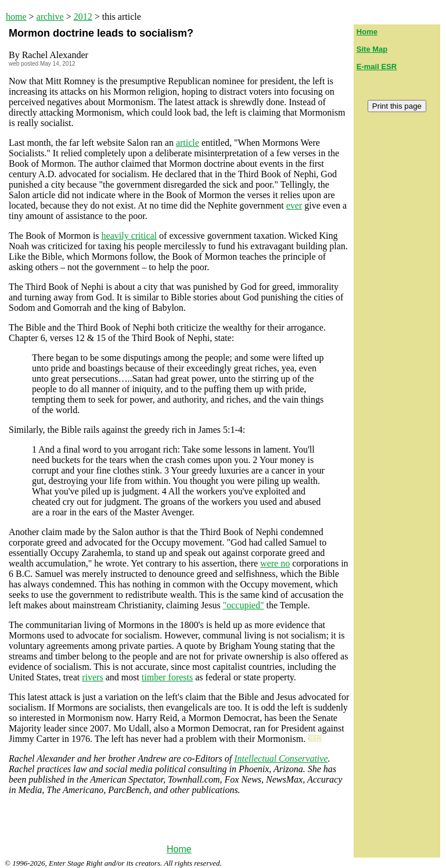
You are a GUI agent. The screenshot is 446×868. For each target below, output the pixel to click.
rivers (92, 677)
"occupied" (244, 605)
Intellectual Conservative (281, 758)
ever (294, 205)
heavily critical (130, 236)
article (188, 143)
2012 (83, 17)
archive (50, 17)
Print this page (397, 106)
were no (275, 563)
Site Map (372, 49)
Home (179, 849)
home (16, 17)
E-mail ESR (377, 67)
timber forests (167, 677)
